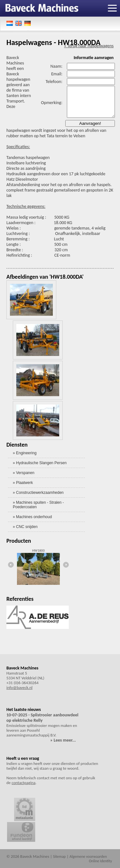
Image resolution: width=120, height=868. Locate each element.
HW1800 (39, 551)
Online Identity (100, 861)
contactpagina (23, 783)
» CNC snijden (25, 527)
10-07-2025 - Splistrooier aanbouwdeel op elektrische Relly (42, 718)
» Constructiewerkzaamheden (38, 493)
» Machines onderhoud (32, 517)
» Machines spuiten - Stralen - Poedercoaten (38, 505)
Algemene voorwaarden (88, 857)
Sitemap (60, 857)
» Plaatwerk (23, 483)
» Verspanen (24, 473)
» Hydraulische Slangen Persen (40, 463)
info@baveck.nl (19, 687)
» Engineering (25, 453)
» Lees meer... (63, 740)
